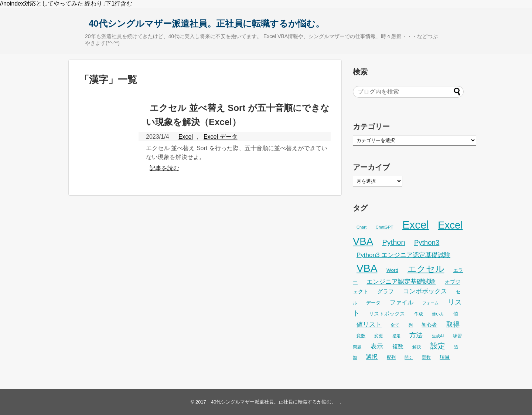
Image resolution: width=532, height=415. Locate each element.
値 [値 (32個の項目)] (456, 314)
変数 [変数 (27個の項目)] (361, 336)
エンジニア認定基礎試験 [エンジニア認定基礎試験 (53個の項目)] (401, 282)
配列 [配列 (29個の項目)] (391, 357)
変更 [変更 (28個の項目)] (379, 336)
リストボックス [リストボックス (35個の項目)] (387, 314)
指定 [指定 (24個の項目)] (396, 336)
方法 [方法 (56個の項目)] (416, 335)
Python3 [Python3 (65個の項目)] (427, 242)
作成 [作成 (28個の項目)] (419, 314)
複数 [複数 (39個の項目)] (398, 347)
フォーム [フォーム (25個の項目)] (430, 303)
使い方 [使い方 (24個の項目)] (438, 314)
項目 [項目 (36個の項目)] (445, 357)
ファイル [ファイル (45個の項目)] (402, 302)
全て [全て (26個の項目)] (395, 325)
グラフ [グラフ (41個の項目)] (386, 291)
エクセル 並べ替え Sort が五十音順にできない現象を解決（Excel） (238, 115)
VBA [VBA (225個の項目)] (367, 268)
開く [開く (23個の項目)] (409, 357)
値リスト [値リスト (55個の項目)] (369, 324)
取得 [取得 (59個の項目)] (453, 324)
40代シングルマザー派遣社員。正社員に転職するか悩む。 (207, 23)
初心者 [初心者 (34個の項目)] (429, 325)
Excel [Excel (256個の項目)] (416, 225)
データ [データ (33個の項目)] (373, 303)
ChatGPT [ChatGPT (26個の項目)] (384, 227)
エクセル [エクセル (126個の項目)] (426, 269)
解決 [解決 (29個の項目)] (417, 347)
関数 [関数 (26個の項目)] (426, 357)
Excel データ (221, 137)
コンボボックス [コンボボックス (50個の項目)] (425, 291)
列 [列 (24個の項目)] (411, 325)
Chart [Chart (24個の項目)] (362, 227)
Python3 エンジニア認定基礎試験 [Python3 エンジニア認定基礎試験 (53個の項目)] (403, 255)
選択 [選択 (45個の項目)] (372, 357)
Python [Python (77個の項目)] (394, 242)
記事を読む (164, 168)
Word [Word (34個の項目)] (392, 270)
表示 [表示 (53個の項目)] (377, 346)
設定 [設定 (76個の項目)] (438, 346)
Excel (186, 137)
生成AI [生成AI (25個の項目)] (438, 336)
